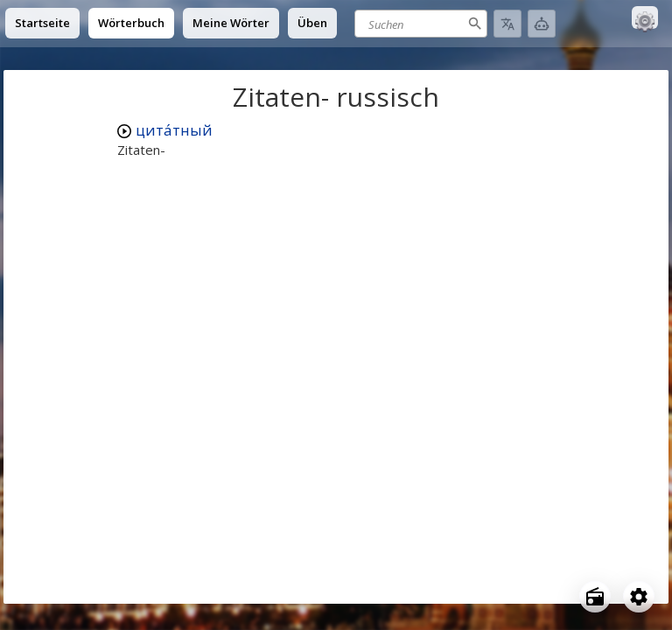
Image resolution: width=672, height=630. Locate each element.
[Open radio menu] (595, 597)
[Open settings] (639, 597)
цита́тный (174, 130)
